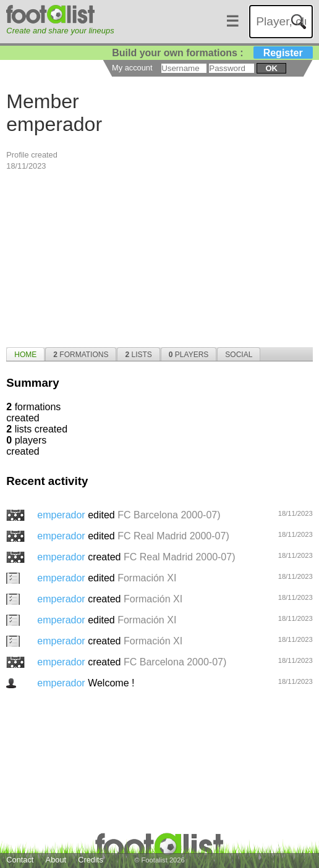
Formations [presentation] (81, 355)
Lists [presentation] (138, 355)
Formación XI (147, 578)
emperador (62, 515)
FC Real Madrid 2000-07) (173, 536)
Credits (91, 860)
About (56, 860)
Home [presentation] (25, 355)
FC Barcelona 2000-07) (169, 515)
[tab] (25, 354)
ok (271, 68)
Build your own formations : (212, 53)
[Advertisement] (159, 258)
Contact (20, 860)
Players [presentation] (189, 355)
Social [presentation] (239, 355)
